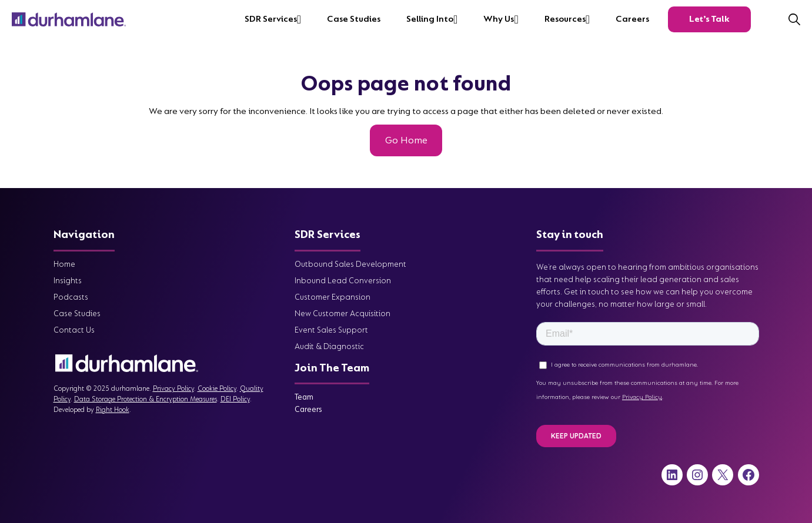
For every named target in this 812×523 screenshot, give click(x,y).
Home (64, 264)
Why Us (499, 19)
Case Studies (354, 19)
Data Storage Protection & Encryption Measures (146, 399)
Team (304, 397)
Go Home (406, 140)
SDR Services (271, 19)
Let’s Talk (709, 19)
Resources (565, 19)
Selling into (430, 19)
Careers (632, 19)
